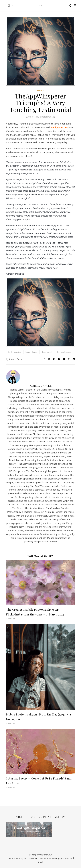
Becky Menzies (14, 352)
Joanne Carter (32, 352)
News (41, 91)
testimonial (47, 352)
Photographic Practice (62, 858)
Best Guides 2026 (43, 858)
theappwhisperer (64, 352)
